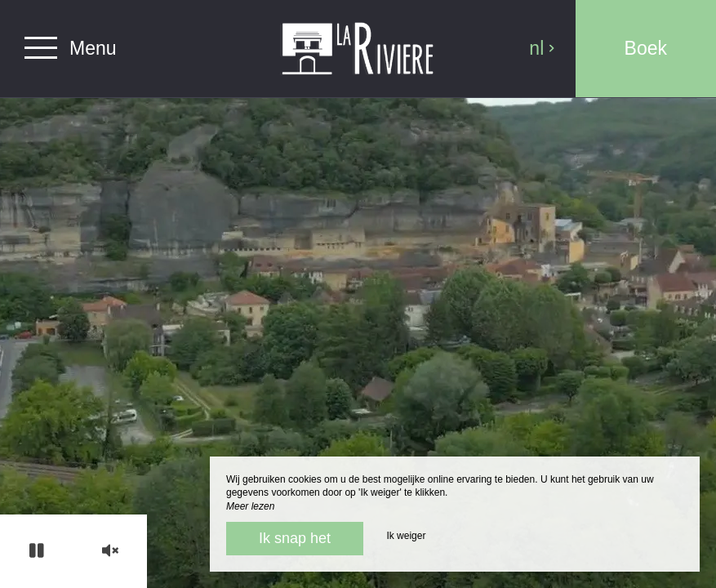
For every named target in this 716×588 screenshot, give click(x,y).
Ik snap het (295, 538)
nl (542, 48)
